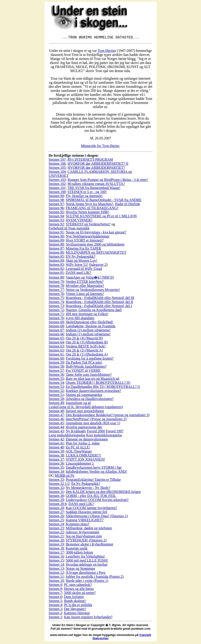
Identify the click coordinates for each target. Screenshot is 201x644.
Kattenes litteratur (77, 614)
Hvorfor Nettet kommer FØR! (87, 213)
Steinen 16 (56, 557)
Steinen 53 (56, 388)
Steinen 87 (56, 249)
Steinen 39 (56, 452)
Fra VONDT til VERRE (83, 371)
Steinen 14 (56, 565)
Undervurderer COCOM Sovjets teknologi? (97, 501)
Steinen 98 (56, 201)
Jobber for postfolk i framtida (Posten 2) (95, 577)
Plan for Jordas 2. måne (83, 444)
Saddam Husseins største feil (86, 513)
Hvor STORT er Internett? (85, 241)
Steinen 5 (55, 602)
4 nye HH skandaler (80, 319)
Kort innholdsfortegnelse (104, 436)
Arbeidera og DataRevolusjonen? (89, 400)
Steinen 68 (56, 327)
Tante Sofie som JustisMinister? (89, 375)
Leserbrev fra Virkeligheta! (85, 557)
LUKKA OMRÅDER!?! (83, 456)
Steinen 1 (55, 618)
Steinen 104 (57, 173)
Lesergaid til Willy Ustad (84, 269)
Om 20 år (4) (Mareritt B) (84, 339)
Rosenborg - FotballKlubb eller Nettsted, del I (99, 307)
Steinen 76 (56, 295)
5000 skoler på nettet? (80, 594)
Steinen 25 (56, 521)
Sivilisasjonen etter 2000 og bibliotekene (95, 245)
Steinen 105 (57, 168)
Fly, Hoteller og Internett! (84, 197)
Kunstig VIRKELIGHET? (85, 521)
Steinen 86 (56, 253)
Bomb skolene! (75, 602)
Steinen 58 (56, 367)
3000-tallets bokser (80, 553)
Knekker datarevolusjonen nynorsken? (93, 392)
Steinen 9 (55, 586)
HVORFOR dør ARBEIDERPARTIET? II (98, 164)
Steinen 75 (56, 299)
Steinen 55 (56, 379)
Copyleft (145, 636)
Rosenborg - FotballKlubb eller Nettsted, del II (99, 303)
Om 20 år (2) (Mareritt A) (84, 351)
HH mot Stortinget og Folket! (87, 315)
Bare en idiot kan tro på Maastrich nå (93, 379)
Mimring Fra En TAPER (83, 249)
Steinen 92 (56, 225)
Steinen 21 (56, 537)
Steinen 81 (56, 274)
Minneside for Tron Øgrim (100, 147)
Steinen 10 (56, 581)
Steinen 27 (56, 513)
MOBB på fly (65, 476)
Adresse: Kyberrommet (82, 533)
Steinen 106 (57, 164)
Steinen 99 (56, 197)
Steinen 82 (56, 269)
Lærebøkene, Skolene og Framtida (91, 327)
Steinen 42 (56, 440)
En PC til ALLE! (78, 448)
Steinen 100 (57, 193)
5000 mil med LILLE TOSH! (87, 561)
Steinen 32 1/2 (59, 485)
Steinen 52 (56, 392)
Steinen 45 (56, 424)
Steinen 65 (56, 339)
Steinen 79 (56, 282)
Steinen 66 (56, 335)
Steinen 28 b (58, 505)
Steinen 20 (56, 541)
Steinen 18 (56, 549)
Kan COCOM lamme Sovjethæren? (91, 509)
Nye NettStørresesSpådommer (88, 237)
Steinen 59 (56, 363)
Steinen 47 (56, 416)
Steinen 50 (56, 400)
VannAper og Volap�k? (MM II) (90, 278)
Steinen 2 (55, 614)
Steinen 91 (56, 233)
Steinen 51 (56, 396)
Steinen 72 (56, 311)
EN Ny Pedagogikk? (81, 257)
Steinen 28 (56, 509)
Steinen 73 (56, 307)
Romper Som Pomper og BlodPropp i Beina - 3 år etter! (108, 181)
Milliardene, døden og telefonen (89, 529)
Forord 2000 (96, 432)
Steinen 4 (55, 606)
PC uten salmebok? (78, 586)
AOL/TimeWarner (79, 452)
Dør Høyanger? (75, 610)
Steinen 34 (56, 472)
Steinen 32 (56, 489)
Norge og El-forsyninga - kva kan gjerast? (96, 233)
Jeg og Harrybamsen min (84, 537)
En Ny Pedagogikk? (86, 485)
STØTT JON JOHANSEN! (85, 460)
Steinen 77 (56, 291)
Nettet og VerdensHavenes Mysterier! (93, 291)
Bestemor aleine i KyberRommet (89, 545)
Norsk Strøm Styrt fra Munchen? (89, 205)
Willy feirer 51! (77, 265)
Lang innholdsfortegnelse (67, 436)
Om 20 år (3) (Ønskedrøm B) (87, 343)
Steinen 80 (56, 278)
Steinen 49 (56, 404)
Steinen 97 (56, 205)
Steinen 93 (56, 221)
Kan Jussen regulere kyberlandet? (88, 618)
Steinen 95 (56, 213)
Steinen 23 (56, 529)
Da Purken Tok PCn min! (84, 363)
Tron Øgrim (106, 52)
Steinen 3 (55, 610)
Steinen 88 (56, 245)
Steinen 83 (56, 265)
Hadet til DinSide (128, 205)
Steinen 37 (56, 460)
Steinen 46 (56, 420)
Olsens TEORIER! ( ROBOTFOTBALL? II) (98, 384)
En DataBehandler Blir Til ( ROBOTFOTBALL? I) (103, 388)
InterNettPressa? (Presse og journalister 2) (96, 420)
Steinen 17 (56, 553)
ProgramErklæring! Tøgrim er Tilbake (93, 480)
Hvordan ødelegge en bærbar (87, 565)
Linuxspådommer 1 (80, 464)
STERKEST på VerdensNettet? (88, 225)
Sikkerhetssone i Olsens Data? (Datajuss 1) (97, 517)
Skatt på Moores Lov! (82, 261)
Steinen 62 (56, 351)
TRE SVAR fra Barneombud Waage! (94, 189)
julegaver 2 (98, 265)
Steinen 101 (57, 189)
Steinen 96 (56, 209)
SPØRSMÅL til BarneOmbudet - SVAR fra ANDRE (104, 201)
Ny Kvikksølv (76, 432)
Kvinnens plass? (77, 525)
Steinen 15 (56, 561)
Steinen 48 (56, 412)
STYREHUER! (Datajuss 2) (86, 541)
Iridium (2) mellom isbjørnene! (88, 331)
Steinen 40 (56, 448)
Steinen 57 (56, 371)
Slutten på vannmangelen (84, 396)
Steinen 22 (56, 533)
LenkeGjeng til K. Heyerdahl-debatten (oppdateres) (86, 408)
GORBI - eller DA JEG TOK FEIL (91, 497)
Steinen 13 (56, 569)
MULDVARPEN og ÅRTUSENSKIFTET (96, 253)
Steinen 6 (55, 598)
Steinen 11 (56, 577)
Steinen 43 (56, 432)
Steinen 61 (56, 355)
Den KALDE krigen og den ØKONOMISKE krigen (103, 493)
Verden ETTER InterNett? (85, 282)
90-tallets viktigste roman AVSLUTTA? (96, 185)
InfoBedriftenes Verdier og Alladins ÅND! (96, 472)
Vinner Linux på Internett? (85, 295)
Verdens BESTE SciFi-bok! (86, 347)
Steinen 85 (56, 257)
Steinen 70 (56, 319)
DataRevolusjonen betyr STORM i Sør (94, 468)
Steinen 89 (56, 241)
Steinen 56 (56, 375)
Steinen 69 (56, 323)
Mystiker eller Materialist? (85, 287)
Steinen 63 (56, 347)
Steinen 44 (56, 428)
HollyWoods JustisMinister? (86, 367)
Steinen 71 (56, 315)
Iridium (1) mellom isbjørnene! (88, 335)
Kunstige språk (77, 549)
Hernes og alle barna (79, 590)
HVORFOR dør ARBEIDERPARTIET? (96, 168)
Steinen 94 (56, 217)
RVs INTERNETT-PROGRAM (90, 160)
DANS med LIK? (78, 274)
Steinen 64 (56, 343)
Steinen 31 (56, 493)
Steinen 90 (56, 237)
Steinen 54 (56, 384)
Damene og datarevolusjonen (87, 440)
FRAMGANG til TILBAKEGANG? (92, 209)
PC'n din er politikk (78, 606)
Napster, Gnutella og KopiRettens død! (94, 311)
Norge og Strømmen (80, 569)
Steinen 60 (56, 359)
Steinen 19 (56, 545)
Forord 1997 (115, 432)
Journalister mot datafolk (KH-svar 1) (93, 424)
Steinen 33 (56, 480)
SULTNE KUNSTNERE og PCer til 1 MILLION (101, 217)
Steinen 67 (56, 331)
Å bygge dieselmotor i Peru (86, 573)
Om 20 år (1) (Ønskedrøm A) (87, 355)
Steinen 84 (56, 261)
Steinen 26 (56, 517)
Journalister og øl (78, 404)
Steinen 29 (56, 501)
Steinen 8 (55, 590)
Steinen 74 (56, 303)
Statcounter (100, 639)
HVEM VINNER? (79, 221)
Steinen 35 (56, 468)
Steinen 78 (56, 287)
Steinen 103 (57, 181)
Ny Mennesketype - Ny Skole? (88, 489)
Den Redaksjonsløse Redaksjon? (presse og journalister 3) (108, 416)
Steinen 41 (56, 444)
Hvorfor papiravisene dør (84, 428)
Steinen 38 (56, 456)
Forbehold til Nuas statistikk (69, 229)
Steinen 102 (57, 185)
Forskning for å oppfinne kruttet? (90, 359)
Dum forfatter (74, 598)
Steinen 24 (56, 525)
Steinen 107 (57, 160)
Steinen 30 (56, 497)
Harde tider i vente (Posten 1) (87, 581)
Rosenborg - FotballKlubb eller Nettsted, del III (100, 299)
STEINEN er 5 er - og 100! (87, 193)
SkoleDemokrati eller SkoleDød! (89, 323)
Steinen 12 (56, 573)
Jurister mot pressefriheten (85, 412)
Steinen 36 (56, 464)
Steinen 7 (55, 594)
